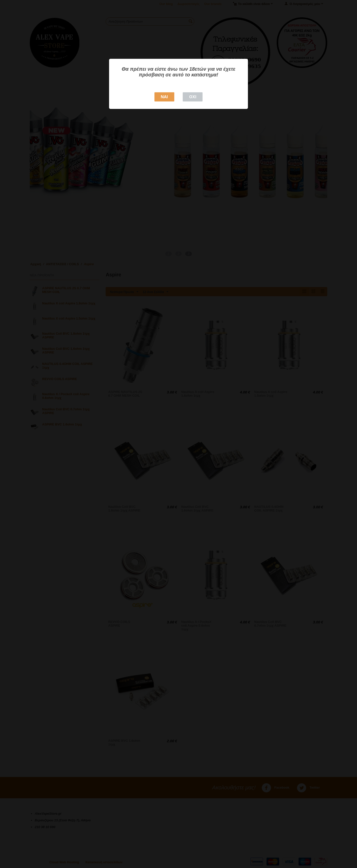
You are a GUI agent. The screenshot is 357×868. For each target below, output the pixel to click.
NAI (164, 97)
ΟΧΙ (193, 97)
